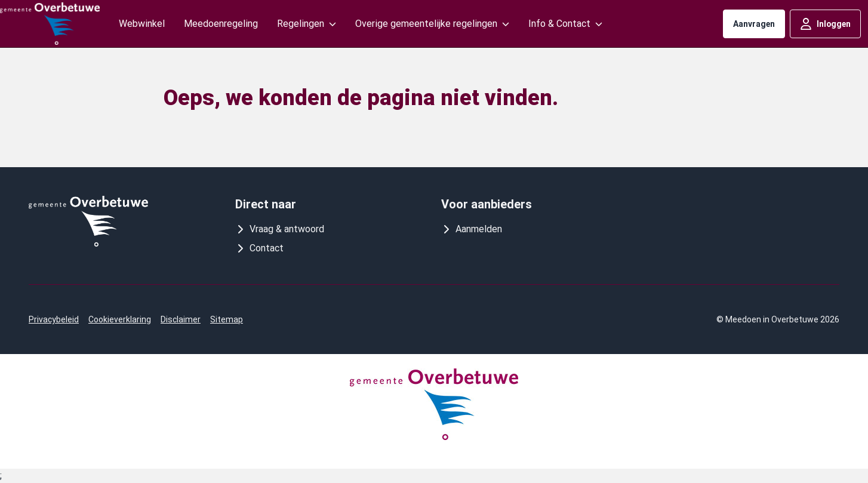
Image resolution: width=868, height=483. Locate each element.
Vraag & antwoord (280, 229)
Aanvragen (754, 24)
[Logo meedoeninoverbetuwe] (50, 24)
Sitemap (227, 319)
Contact (259, 248)
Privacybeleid (54, 319)
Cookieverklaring (120, 319)
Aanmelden (472, 229)
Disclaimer (181, 319)
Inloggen (825, 24)
